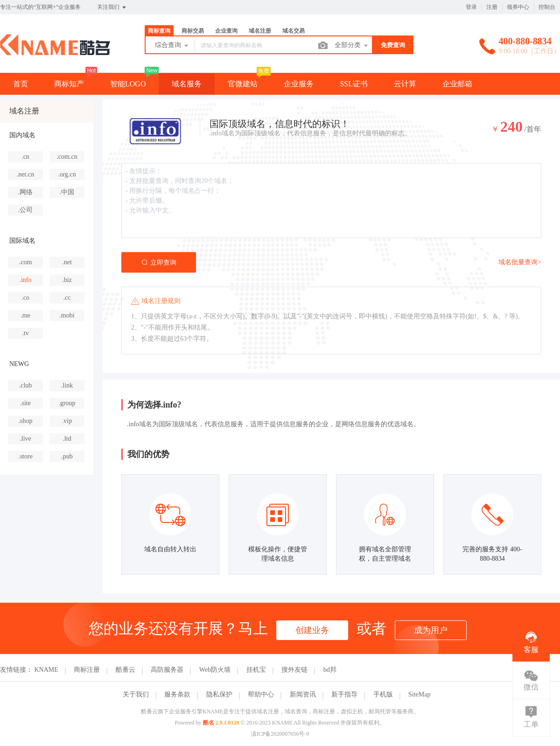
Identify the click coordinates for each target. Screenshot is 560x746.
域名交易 (294, 31)
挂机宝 (256, 670)
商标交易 (193, 31)
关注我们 (112, 7)
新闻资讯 (303, 694)
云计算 (405, 84)
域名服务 (187, 84)
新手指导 (344, 694)
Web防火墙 (215, 670)
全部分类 (352, 46)
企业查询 (226, 31)
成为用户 (431, 630)
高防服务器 (167, 670)
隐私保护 (219, 694)
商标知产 (69, 84)
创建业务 (312, 630)
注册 (492, 7)
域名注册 (260, 31)
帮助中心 (261, 694)
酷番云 (126, 670)
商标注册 (87, 670)
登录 (471, 7)
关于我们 (136, 694)
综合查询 (172, 46)
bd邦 (330, 670)
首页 (21, 84)
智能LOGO (128, 84)
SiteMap (419, 694)
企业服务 (299, 84)
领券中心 (518, 7)
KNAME (46, 670)
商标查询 (159, 31)
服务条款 (177, 694)
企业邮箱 (457, 84)
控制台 (547, 7)
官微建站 (243, 84)
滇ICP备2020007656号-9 (280, 734)
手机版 (383, 694)
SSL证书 (354, 84)
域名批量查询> (520, 262)
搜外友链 (294, 670)
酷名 (209, 723)
